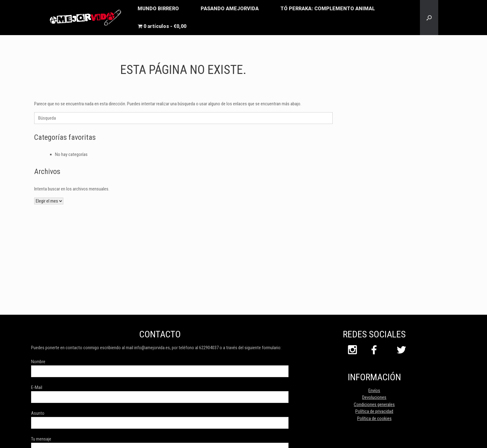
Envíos (374, 391)
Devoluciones (374, 397)
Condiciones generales (374, 405)
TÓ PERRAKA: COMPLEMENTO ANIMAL (328, 9)
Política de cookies (374, 418)
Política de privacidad (374, 411)
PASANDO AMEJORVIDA (230, 9)
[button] (429, 18)
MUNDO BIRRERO (158, 9)
